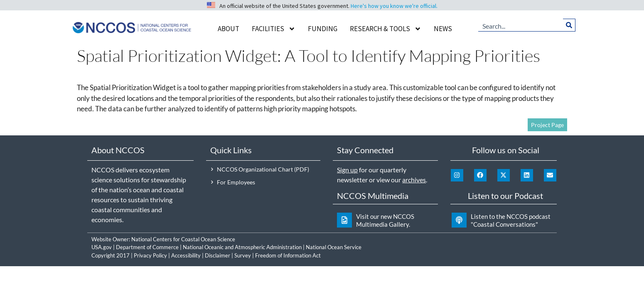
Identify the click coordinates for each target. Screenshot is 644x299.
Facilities (274, 29)
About (229, 29)
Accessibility (186, 255)
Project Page (547, 125)
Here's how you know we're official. (394, 6)
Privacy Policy (150, 255)
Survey (243, 255)
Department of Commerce (147, 247)
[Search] (569, 25)
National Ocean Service (334, 247)
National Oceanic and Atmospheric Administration (242, 247)
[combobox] (521, 25)
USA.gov (102, 247)
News (443, 29)
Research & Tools (386, 29)
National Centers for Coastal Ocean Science (183, 239)
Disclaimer (218, 255)
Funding (323, 29)
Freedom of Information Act (288, 255)
